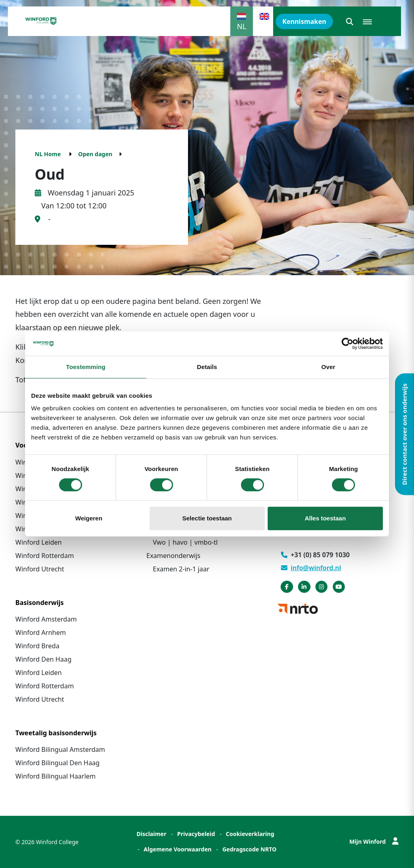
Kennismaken (304, 21)
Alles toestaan (325, 518)
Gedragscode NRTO (249, 849)
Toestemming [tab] (86, 367)
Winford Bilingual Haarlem (56, 776)
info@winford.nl (311, 568)
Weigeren (89, 518)
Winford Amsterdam (46, 619)
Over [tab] (328, 367)
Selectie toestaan (207, 518)
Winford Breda (37, 646)
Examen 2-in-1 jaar (181, 569)
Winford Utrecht (40, 569)
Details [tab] (207, 367)
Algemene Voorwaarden (177, 849)
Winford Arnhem (41, 632)
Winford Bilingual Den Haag (57, 763)
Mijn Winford (374, 841)
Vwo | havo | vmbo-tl (185, 542)
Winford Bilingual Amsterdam (60, 749)
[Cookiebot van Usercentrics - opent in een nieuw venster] (347, 344)
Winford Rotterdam (45, 556)
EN (264, 26)
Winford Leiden (39, 542)
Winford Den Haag (43, 659)
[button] (350, 21)
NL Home (48, 154)
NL (242, 26)
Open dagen (95, 154)
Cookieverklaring (250, 834)
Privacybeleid (196, 834)
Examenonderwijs (173, 556)
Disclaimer (152, 834)
